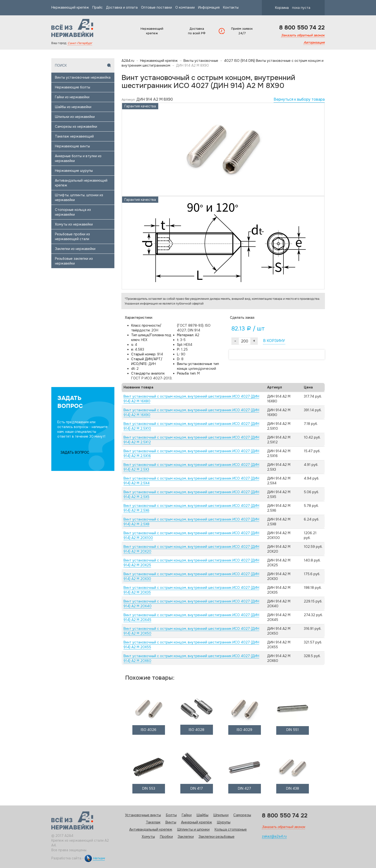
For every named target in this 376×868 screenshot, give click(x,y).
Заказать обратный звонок (303, 35)
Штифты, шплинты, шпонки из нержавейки (79, 197)
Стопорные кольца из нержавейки (73, 212)
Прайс (97, 7)
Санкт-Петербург (80, 43)
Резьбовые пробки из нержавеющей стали (72, 237)
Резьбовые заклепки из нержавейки (74, 261)
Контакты (231, 7)
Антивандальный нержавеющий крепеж (81, 183)
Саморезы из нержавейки (76, 127)
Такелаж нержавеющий (74, 136)
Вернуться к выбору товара (299, 99)
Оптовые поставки (156, 7)
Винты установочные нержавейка (83, 77)
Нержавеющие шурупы (74, 171)
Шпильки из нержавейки (75, 117)
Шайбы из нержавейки (73, 107)
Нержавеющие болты (73, 87)
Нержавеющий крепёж (70, 7)
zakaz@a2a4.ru (274, 836)
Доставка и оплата (122, 7)
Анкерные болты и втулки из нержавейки (78, 158)
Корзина (288, 8)
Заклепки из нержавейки (75, 249)
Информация (209, 7)
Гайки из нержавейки (72, 97)
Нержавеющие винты (72, 146)
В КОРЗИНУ (274, 341)
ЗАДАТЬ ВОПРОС (75, 452)
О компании (185, 7)
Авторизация (314, 42)
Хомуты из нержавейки (74, 224)
